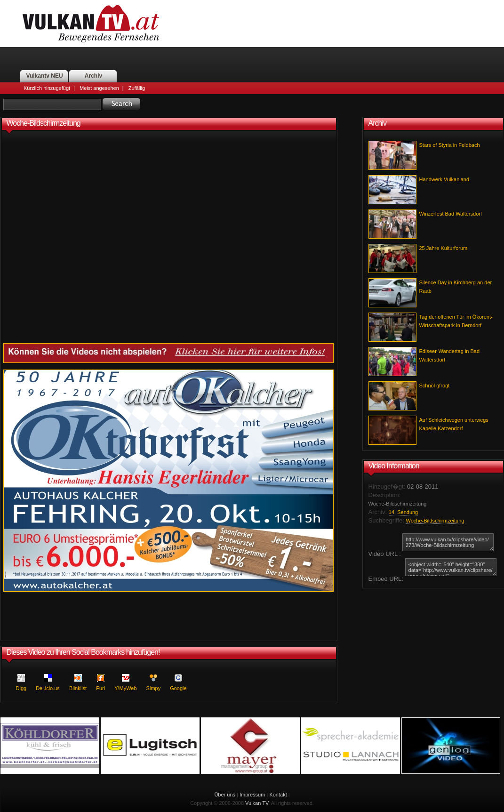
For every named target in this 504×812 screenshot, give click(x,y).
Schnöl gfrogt (435, 386)
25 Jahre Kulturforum (444, 248)
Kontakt (278, 795)
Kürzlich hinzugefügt (47, 88)
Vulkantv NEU (44, 76)
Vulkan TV (257, 803)
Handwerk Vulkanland (444, 179)
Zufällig (137, 88)
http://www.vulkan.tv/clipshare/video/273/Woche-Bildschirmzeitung (448, 542)
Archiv (93, 76)
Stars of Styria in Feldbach (450, 145)
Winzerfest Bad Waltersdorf (451, 214)
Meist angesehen (99, 88)
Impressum (252, 795)
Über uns (225, 795)
